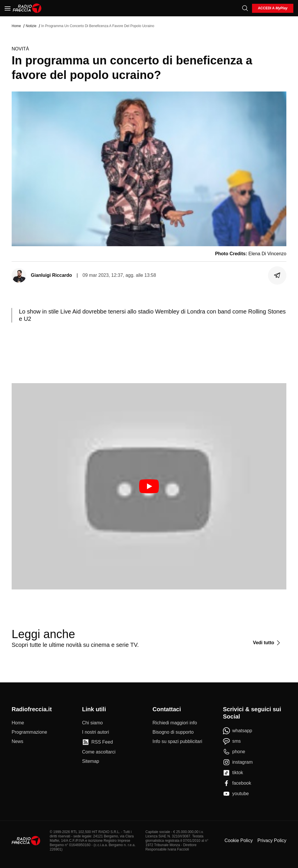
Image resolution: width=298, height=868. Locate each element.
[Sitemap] (91, 761)
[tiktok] (233, 773)
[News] (17, 742)
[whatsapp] (238, 731)
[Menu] (8, 8)
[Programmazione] (29, 732)
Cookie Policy (238, 840)
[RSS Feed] (97, 742)
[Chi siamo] (92, 723)
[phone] (234, 752)
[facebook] (237, 783)
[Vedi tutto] (267, 643)
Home (16, 26)
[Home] (27, 8)
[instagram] (238, 762)
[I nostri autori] (95, 732)
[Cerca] (245, 8)
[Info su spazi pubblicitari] (177, 742)
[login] (273, 8)
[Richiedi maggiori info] (175, 723)
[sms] (232, 741)
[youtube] (236, 794)
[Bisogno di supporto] (173, 732)
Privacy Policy (272, 840)
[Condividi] (277, 275)
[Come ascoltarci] (99, 752)
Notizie (31, 26)
